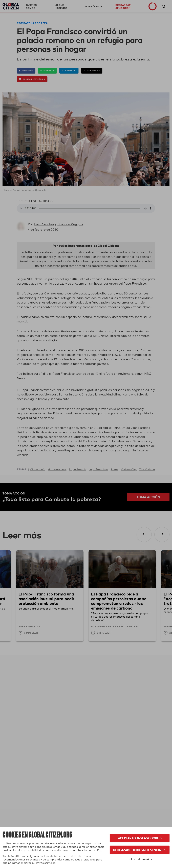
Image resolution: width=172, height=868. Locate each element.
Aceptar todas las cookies (140, 838)
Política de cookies (140, 859)
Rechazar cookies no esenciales (140, 850)
